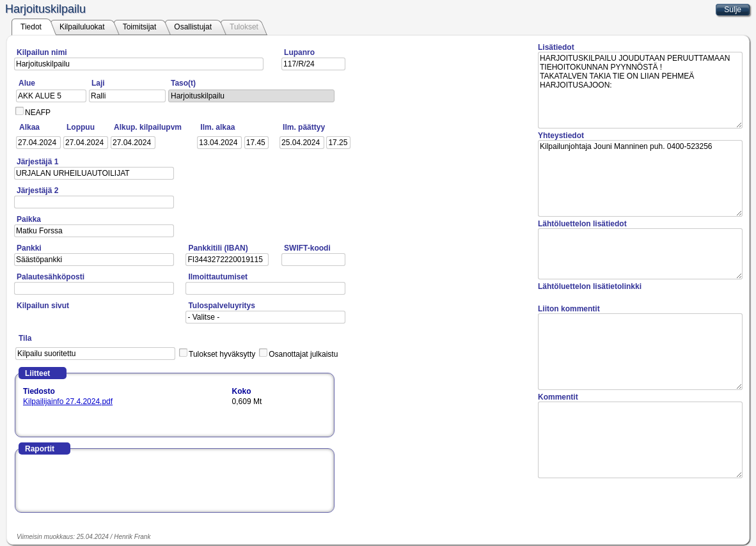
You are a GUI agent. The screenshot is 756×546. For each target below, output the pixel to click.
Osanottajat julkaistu (303, 354)
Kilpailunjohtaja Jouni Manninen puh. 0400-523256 (640, 178)
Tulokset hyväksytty (222, 354)
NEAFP (38, 113)
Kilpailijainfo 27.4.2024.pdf (68, 402)
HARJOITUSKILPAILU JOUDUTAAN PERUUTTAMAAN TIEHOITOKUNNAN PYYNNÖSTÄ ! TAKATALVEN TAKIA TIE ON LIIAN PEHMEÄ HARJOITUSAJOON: (640, 90)
